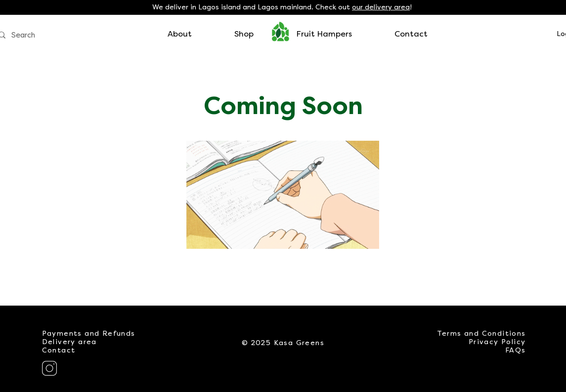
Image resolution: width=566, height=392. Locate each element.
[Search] (58, 35)
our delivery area (381, 7)
